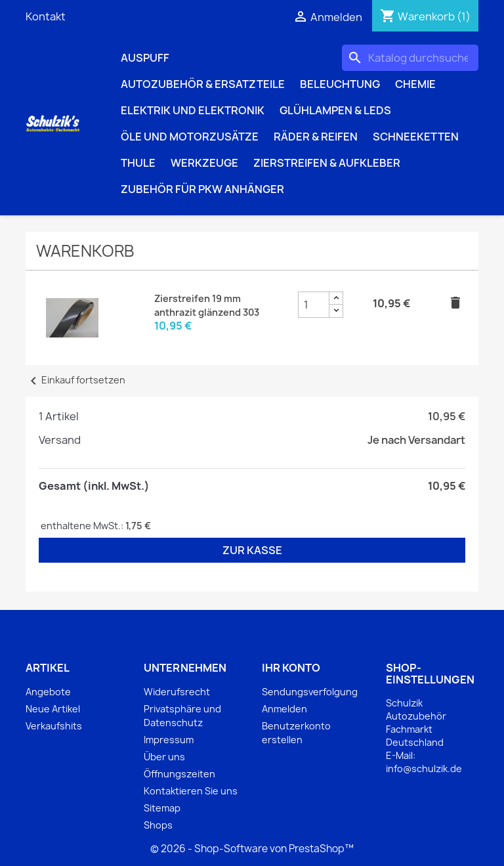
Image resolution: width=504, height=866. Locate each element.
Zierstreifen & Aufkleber (327, 163)
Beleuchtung (340, 84)
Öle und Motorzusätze (190, 137)
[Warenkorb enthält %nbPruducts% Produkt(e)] (425, 16)
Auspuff (145, 58)
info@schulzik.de (424, 769)
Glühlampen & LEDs (335, 110)
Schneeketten (416, 137)
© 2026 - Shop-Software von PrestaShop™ (252, 849)
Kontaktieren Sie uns (191, 791)
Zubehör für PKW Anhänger (202, 189)
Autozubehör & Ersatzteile (203, 84)
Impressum (169, 740)
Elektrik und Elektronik (193, 110)
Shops (158, 825)
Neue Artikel (53, 709)
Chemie (415, 84)
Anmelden (284, 709)
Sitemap (162, 808)
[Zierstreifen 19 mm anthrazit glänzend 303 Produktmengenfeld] (314, 305)
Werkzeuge (204, 163)
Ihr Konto (291, 668)
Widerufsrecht (177, 692)
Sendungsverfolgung (310, 692)
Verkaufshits (54, 726)
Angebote (48, 692)
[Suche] (410, 58)
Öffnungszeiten (179, 774)
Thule (138, 163)
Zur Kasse (252, 550)
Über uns (164, 757)
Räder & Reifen (316, 137)
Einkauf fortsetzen (75, 380)
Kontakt (46, 16)
